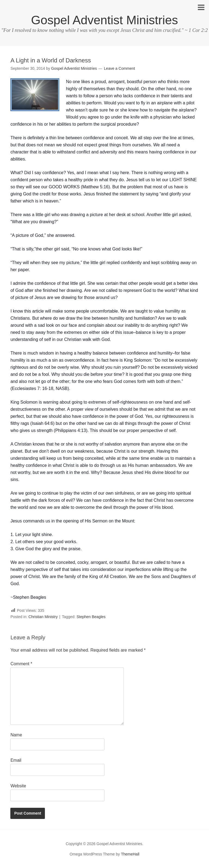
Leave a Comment (119, 68)
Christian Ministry (43, 617)
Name (16, 735)
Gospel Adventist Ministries (104, 20)
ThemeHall (130, 854)
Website (18, 786)
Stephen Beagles (91, 617)
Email (16, 760)
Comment (21, 664)
